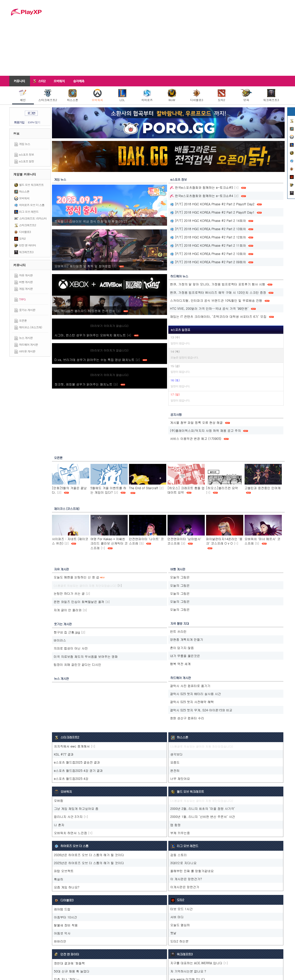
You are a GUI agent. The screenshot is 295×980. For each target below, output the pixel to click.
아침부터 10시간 (66, 917)
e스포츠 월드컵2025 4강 (71, 778)
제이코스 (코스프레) (31, 327)
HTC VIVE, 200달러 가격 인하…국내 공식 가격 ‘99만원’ (209, 308)
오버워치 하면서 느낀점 (71, 833)
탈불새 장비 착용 (66, 925)
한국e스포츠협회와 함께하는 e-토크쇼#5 (202, 187)
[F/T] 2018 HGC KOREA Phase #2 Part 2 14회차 (208, 220)
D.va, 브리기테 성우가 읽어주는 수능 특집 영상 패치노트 (101, 360)
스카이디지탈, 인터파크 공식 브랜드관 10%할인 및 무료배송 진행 (216, 300)
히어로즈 (147, 95)
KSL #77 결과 (64, 754)
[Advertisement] (167, 37)
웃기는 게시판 (27, 310)
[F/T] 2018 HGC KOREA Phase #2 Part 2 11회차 (208, 245)
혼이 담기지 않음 (182, 648)
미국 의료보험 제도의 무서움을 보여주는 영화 (86, 656)
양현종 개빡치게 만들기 (187, 639)
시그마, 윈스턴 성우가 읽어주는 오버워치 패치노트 (97, 335)
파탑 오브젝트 (64, 871)
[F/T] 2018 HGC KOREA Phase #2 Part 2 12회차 (208, 237)
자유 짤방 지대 (180, 623)
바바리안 (60, 941)
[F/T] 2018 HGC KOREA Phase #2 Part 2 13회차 (208, 229)
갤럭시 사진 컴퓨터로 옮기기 (190, 686)
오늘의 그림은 (180, 577)
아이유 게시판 (27, 351)
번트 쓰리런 (178, 631)
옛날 (173, 933)
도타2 (222, 95)
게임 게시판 (26, 289)
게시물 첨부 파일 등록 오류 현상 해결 (196, 422)
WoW (172, 95)
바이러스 (60, 640)
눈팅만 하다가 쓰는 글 (69, 593)
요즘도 (175, 762)
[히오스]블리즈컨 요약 (222, 488)
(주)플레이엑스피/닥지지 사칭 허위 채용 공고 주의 (206, 430)
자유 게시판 (26, 275)
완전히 (175, 770)
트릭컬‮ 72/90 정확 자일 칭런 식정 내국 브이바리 (92, 221)
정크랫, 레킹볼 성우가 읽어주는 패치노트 (90, 384)
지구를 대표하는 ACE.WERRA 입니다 (196, 963)
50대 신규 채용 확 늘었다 (72, 971)
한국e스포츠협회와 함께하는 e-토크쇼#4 (202, 196)
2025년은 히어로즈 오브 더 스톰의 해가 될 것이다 (89, 863)
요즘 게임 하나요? (67, 887)
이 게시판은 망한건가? (186, 879)
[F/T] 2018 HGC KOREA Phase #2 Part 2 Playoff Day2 (212, 204)
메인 (23, 95)
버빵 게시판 (26, 282)
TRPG (22, 299)
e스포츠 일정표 (181, 330)
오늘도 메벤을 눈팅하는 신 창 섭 (77, 577)
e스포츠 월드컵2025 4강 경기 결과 (78, 770)
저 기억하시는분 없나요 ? (188, 971)
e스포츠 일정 (27, 161)
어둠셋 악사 (62, 933)
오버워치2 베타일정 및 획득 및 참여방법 (89, 266)
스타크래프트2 (48, 95)
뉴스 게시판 (26, 338)
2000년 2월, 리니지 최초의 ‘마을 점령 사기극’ (203, 808)
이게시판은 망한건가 (185, 887)
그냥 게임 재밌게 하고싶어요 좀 (76, 808)
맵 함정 (176, 825)
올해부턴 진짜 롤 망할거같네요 (192, 871)
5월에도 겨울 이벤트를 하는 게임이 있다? (108, 490)
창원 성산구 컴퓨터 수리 (187, 718)
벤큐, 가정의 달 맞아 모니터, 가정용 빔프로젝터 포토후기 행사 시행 (218, 284)
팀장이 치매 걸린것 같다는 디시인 (78, 664)
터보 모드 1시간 (182, 909)
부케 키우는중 (180, 833)
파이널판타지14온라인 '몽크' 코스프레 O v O (224, 541)
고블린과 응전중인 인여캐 (263, 488)
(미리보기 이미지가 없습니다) (109, 326)
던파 (246, 95)
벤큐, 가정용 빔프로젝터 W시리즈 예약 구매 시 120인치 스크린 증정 (218, 292)
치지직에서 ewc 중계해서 (72, 746)
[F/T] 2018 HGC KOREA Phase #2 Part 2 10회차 (208, 254)
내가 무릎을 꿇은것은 (185, 656)
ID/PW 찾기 (34, 122)
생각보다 (177, 754)
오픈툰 (23, 321)
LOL (122, 95)
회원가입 (19, 122)
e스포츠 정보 (27, 154)
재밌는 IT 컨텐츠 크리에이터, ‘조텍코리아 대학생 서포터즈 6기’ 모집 (218, 316)
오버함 (59, 800)
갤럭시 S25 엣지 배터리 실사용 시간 (196, 694)
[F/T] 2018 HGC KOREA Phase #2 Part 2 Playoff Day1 (212, 212)
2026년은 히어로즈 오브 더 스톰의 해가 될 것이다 (89, 855)
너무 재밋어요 (180, 778)
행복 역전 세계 (180, 664)
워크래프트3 (271, 95)
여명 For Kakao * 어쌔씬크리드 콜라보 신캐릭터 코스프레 (109, 543)
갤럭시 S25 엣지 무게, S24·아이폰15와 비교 (201, 710)
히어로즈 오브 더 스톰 (32, 205)
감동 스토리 (179, 855)
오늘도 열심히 (180, 925)
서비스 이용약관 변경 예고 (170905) (196, 438)
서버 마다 (177, 917)
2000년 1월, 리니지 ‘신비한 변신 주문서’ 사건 (203, 816)
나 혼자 (59, 825)
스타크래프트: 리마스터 (33, 218)
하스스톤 (73, 95)
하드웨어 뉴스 (179, 276)
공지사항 (176, 414)
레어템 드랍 (62, 909)
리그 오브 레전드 (29, 212)
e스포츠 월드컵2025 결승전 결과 (77, 762)
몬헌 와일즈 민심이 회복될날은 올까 (79, 602)
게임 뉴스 (25, 144)
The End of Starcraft (144, 488)
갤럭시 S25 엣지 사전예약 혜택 (192, 702)
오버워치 (97, 95)
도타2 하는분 (180, 941)
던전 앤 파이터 (28, 245)
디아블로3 (196, 95)
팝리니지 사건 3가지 (68, 816)
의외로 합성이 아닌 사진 (71, 648)
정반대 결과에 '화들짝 (69, 963)
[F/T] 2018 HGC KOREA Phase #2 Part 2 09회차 (208, 262)
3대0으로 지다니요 (184, 863)
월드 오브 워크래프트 (31, 185)
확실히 (59, 879)
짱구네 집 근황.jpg (67, 632)
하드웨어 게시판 (29, 345)
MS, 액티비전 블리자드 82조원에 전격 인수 (91, 311)
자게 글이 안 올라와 (68, 610)
